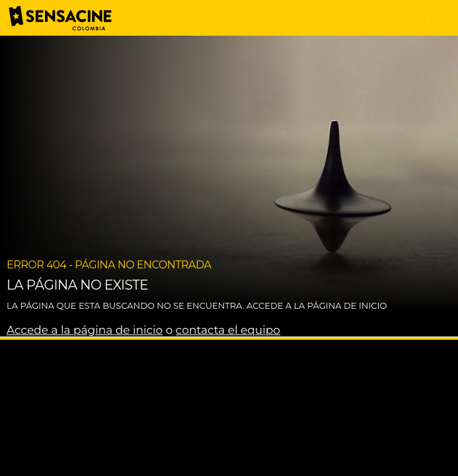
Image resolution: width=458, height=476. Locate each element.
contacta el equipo (228, 330)
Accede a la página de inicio (85, 330)
